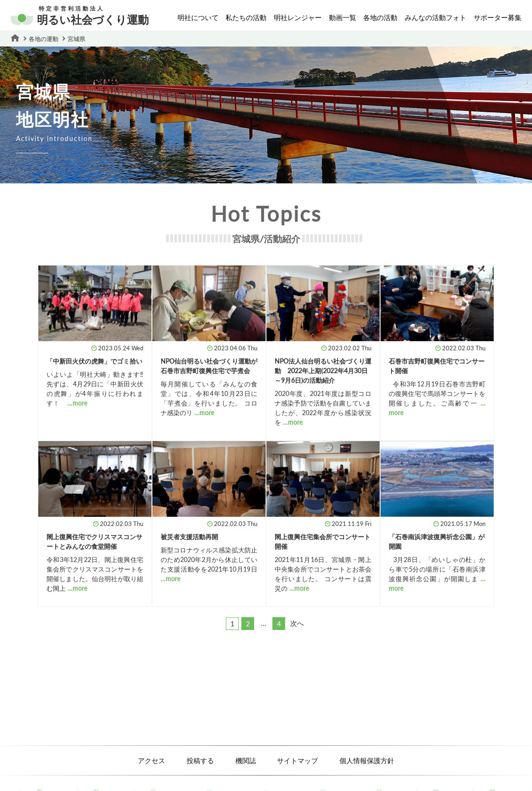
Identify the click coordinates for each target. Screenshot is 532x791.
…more (77, 403)
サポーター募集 (498, 17)
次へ (297, 623)
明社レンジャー (298, 17)
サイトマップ (297, 760)
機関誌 (246, 760)
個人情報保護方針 (367, 760)
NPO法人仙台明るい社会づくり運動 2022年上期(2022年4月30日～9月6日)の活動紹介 (323, 371)
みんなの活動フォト (436, 17)
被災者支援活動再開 (189, 537)
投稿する (200, 760)
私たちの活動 (246, 17)
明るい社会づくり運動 (80, 16)
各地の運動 (44, 39)
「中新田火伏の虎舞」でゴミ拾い (94, 361)
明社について (198, 17)
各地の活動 (380, 17)
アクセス (151, 760)
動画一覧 (343, 17)
